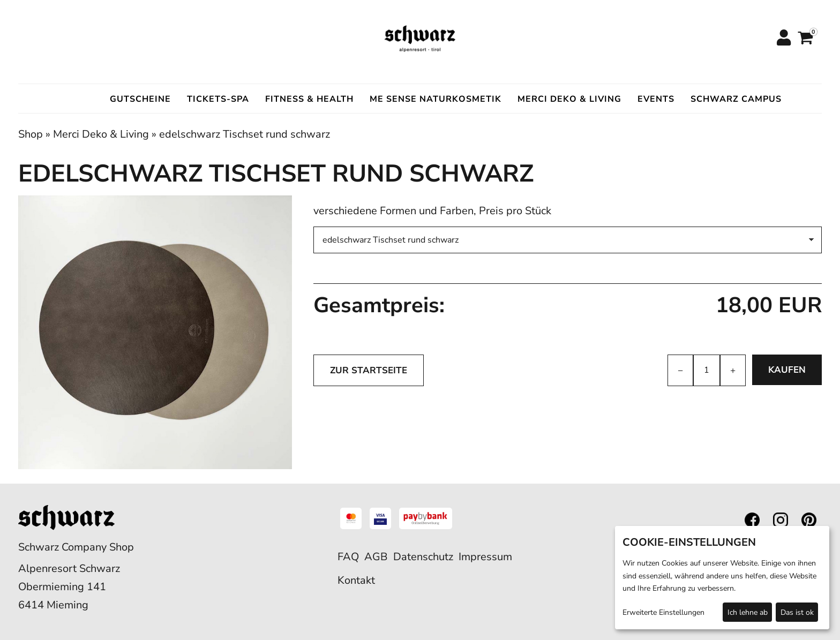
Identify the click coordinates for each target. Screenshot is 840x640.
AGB (376, 557)
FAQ (348, 557)
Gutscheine (140, 99)
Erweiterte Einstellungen (663, 612)
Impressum (485, 557)
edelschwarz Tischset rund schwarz (245, 134)
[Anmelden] (783, 39)
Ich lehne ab (748, 612)
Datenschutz (423, 557)
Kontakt (356, 580)
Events (656, 99)
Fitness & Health (309, 99)
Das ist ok (797, 612)
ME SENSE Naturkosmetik (436, 99)
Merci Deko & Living (569, 99)
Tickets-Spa (218, 99)
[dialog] (722, 578)
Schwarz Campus (736, 99)
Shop (31, 134)
